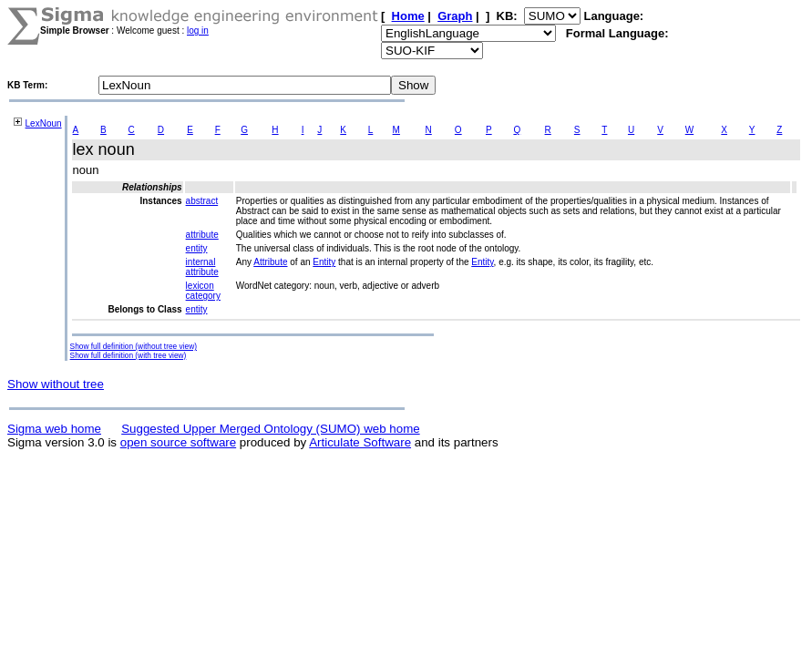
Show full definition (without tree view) (134, 346)
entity (197, 248)
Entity (324, 262)
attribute (202, 235)
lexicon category (203, 291)
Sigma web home (54, 429)
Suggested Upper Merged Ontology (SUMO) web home (270, 429)
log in (198, 31)
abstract (202, 201)
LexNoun (44, 123)
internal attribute (202, 267)
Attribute (270, 262)
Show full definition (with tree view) (128, 355)
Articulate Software (360, 442)
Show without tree (56, 384)
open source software (178, 442)
